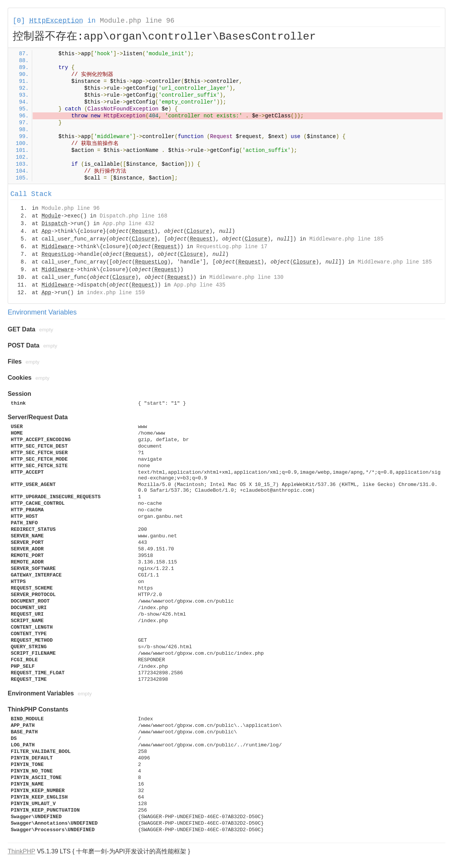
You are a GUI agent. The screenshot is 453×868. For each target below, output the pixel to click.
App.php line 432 (129, 224)
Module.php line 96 (137, 21)
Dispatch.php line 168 (133, 216)
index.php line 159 (116, 293)
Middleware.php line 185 (346, 239)
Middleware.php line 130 (246, 277)
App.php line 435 (200, 285)
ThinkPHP (21, 851)
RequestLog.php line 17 (232, 247)
